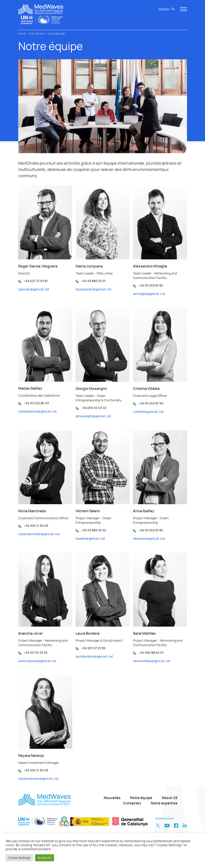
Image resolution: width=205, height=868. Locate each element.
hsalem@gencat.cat (90, 539)
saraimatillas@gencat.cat (152, 661)
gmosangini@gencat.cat (93, 416)
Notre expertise (164, 803)
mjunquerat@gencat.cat (94, 289)
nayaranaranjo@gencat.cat (38, 779)
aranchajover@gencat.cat (37, 661)
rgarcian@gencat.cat (34, 289)
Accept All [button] (45, 858)
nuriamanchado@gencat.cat (39, 534)
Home (22, 34)
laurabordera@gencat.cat (94, 657)
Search (167, 9)
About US (169, 798)
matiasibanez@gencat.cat (37, 412)
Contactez (132, 803)
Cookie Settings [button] (19, 858)
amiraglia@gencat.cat (149, 294)
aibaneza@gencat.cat (149, 539)
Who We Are (37, 34)
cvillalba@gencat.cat (148, 412)
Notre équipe (56, 34)
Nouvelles (112, 798)
